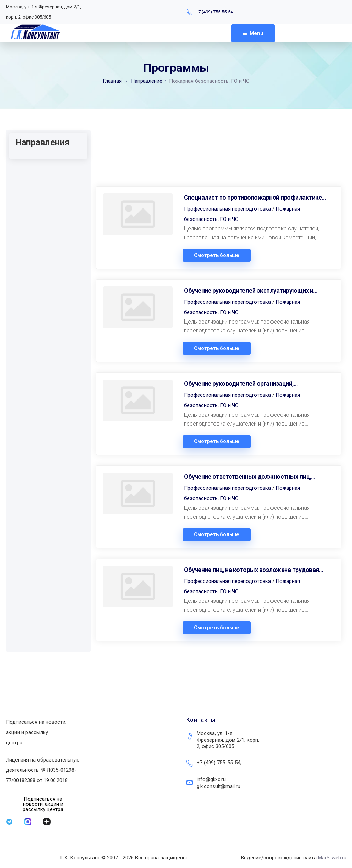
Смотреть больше (217, 255)
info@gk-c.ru (211, 779)
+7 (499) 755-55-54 (214, 12)
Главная (112, 81)
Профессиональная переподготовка (227, 209)
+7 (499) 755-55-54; (219, 763)
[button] (43, 804)
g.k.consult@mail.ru (218, 786)
